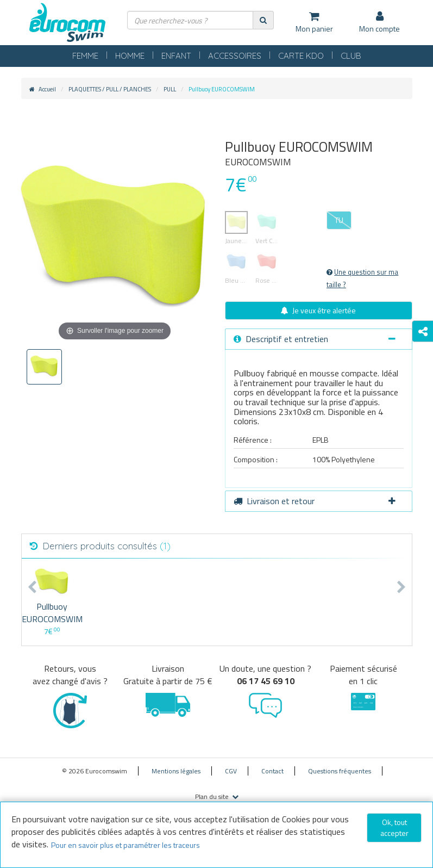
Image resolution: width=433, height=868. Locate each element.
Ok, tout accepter (394, 827)
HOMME (130, 56)
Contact (272, 771)
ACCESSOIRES (235, 56)
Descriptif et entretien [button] (315, 339)
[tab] (319, 339)
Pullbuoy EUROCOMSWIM (52, 613)
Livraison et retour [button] (315, 501)
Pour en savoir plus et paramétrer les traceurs (125, 845)
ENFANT (176, 56)
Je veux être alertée (318, 310)
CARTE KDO (301, 56)
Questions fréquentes (340, 771)
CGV (231, 771)
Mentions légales (176, 771)
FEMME (85, 56)
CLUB (351, 56)
